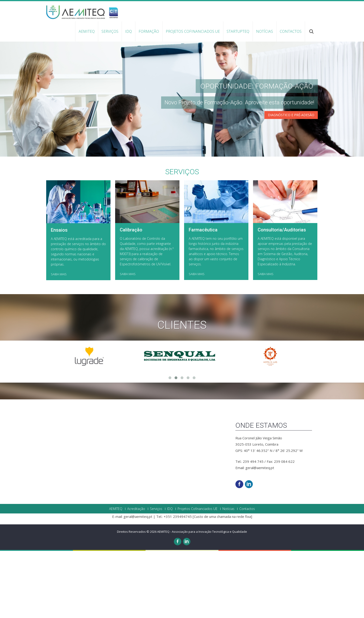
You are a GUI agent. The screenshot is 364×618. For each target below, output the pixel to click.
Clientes (182, 531)
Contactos (291, 31)
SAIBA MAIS (59, 481)
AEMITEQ (87, 31)
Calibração (131, 436)
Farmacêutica (203, 436)
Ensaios (59, 437)
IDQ (128, 31)
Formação (149, 31)
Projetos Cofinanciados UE (193, 31)
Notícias (265, 31)
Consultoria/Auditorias (282, 436)
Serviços (110, 31)
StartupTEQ (238, 31)
